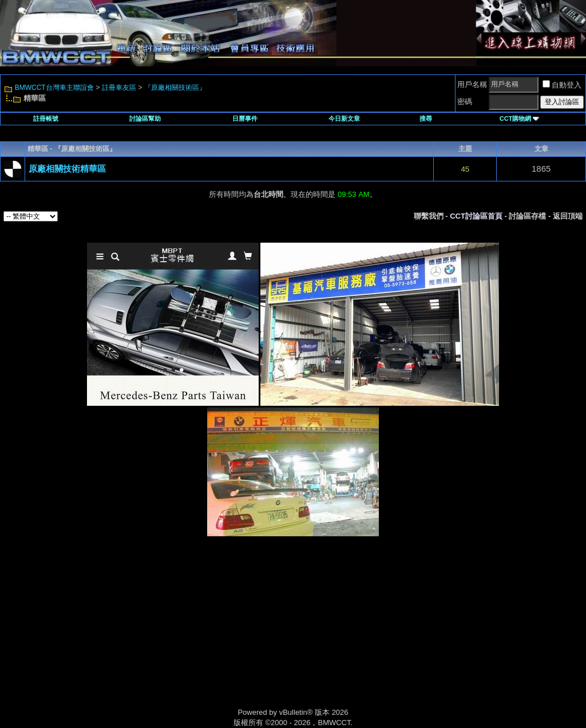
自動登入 (562, 85)
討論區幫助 (145, 118)
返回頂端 (568, 216)
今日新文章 (344, 118)
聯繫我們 (429, 216)
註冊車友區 (119, 88)
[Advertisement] (196, 634)
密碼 (465, 102)
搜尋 (426, 118)
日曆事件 (245, 118)
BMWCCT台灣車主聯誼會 (54, 88)
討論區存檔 (527, 216)
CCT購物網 (520, 118)
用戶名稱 (472, 84)
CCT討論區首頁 (476, 216)
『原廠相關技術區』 (175, 88)
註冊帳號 (46, 118)
